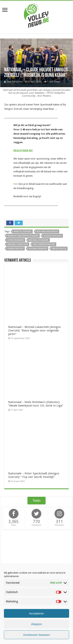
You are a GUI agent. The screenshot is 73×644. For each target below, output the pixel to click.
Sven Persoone (14, 82)
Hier (16, 184)
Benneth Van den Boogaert (23, 236)
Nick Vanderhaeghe (44, 244)
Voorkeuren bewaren (36, 635)
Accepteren (37, 613)
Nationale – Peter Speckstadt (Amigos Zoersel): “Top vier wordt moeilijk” (34, 475)
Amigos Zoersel (22, 232)
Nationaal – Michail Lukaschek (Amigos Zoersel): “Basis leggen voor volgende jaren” (34, 330)
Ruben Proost (15, 249)
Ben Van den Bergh (47, 232)
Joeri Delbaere (16, 240)
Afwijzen (37, 624)
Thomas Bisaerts (38, 249)
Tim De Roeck (59, 249)
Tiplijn (36, 501)
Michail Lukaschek (18, 244)
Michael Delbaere (39, 240)
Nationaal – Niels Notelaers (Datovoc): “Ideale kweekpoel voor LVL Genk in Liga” (36, 404)
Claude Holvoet (53, 236)
